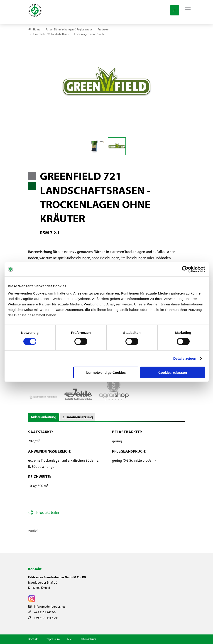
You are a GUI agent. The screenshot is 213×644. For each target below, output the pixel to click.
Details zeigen (185, 358)
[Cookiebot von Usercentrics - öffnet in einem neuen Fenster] (185, 269)
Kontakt (33, 639)
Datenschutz (88, 639)
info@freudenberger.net (47, 607)
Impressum (53, 639)
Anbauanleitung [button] (43, 417)
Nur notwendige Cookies (106, 372)
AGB (70, 639)
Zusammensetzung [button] (78, 417)
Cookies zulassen (173, 372)
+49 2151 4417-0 (42, 613)
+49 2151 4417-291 (43, 618)
